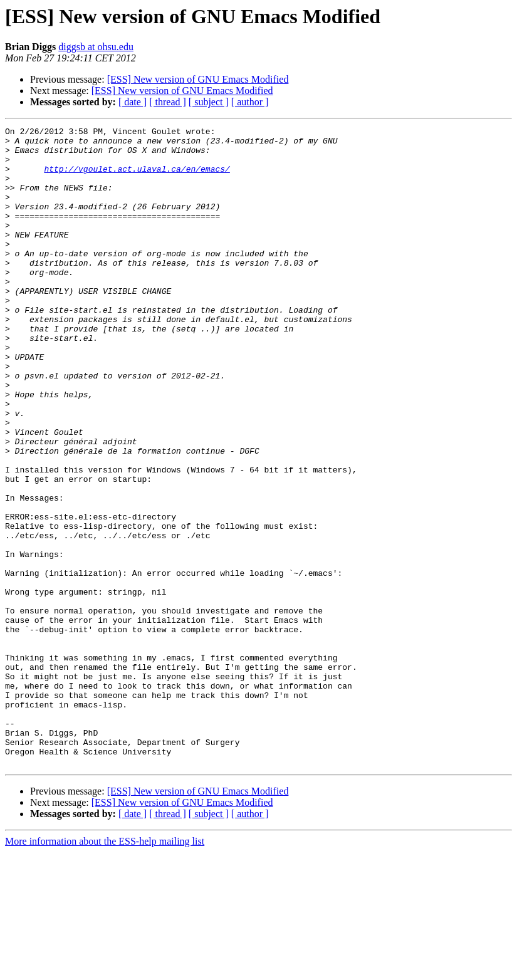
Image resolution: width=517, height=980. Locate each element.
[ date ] (133, 102)
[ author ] (250, 102)
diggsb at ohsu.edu (96, 47)
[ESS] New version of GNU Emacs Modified (198, 79)
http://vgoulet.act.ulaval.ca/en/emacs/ (137, 178)
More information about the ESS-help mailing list (105, 969)
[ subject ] (209, 102)
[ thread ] (168, 102)
